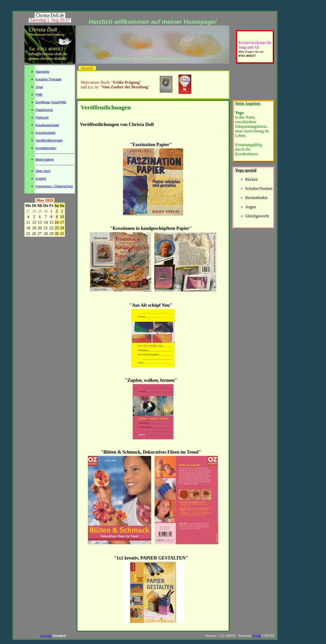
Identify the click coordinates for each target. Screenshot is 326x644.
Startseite (42, 72)
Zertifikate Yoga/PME (51, 102)
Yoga (39, 87)
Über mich (43, 171)
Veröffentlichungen (49, 140)
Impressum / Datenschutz (54, 186)
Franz (257, 636)
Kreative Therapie (48, 79)
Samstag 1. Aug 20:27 (50, 20)
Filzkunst (42, 117)
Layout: (46, 636)
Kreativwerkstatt (47, 125)
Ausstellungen (46, 148)
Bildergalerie (45, 159)
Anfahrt (41, 179)
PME (39, 95)
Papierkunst (44, 110)
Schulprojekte (45, 133)
